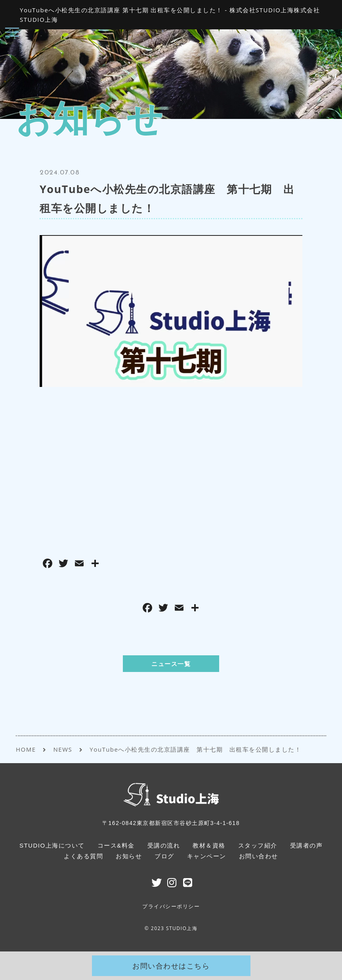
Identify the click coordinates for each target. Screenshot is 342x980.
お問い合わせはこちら (171, 966)
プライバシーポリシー (171, 906)
